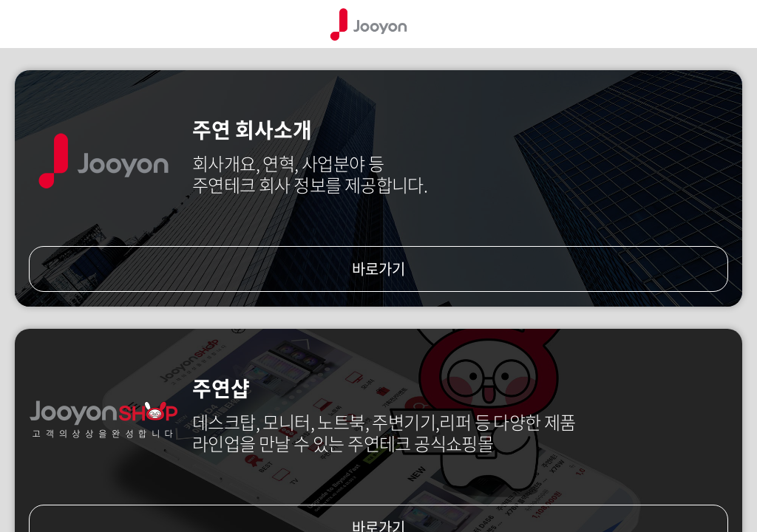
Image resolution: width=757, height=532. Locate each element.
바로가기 (378, 269)
